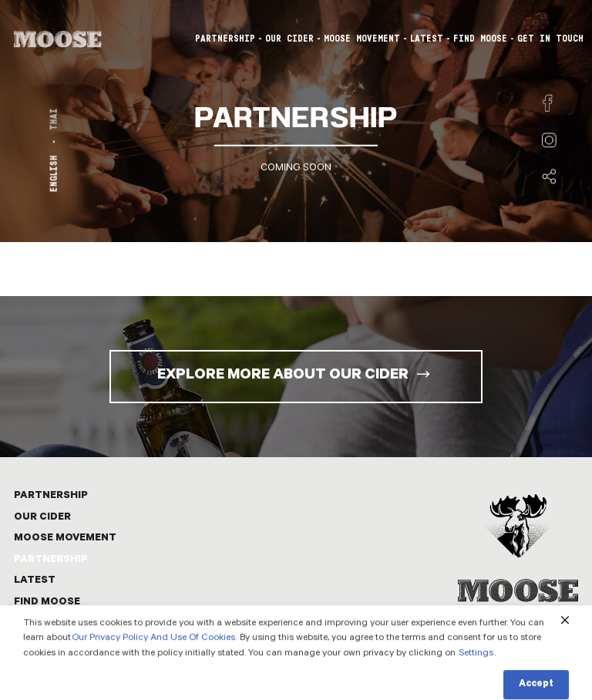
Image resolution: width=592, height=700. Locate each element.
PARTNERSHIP (225, 39)
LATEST (427, 39)
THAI (54, 119)
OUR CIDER (289, 39)
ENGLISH (54, 173)
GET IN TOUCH (550, 39)
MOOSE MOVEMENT (362, 39)
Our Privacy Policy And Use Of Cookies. (154, 652)
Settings (476, 668)
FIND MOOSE (480, 39)
